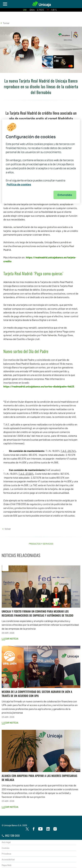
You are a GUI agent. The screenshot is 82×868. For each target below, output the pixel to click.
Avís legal (6, 842)
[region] (41, 161)
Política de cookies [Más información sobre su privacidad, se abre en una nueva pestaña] (19, 184)
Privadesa (6, 854)
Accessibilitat (8, 859)
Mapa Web (6, 865)
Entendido (65, 195)
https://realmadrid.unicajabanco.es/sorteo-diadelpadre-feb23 (39, 386)
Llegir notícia (10, 639)
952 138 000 (11, 836)
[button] (5, 23)
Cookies (5, 848)
